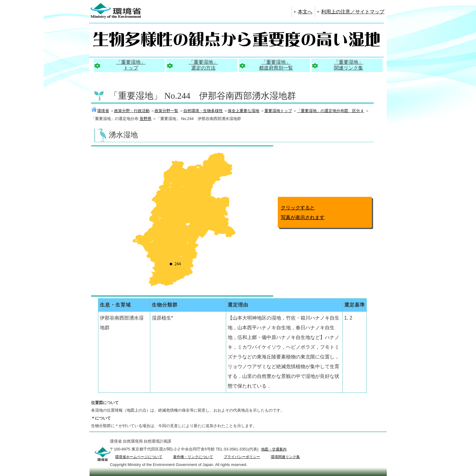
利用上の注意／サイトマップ (353, 12)
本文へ (305, 12)
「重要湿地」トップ (131, 65)
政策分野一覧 (166, 111)
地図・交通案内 (274, 449)
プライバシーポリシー (242, 457)
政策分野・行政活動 (132, 111)
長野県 (146, 119)
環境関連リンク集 (285, 457)
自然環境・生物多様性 (203, 111)
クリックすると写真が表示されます (303, 212)
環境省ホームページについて (139, 457)
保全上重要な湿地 (243, 111)
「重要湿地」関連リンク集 (348, 65)
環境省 (100, 111)
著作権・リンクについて (193, 457)
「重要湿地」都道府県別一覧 (276, 65)
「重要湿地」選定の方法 (203, 65)
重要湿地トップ (278, 111)
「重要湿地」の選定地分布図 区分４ (330, 111)
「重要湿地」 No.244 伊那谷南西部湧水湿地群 (203, 96)
